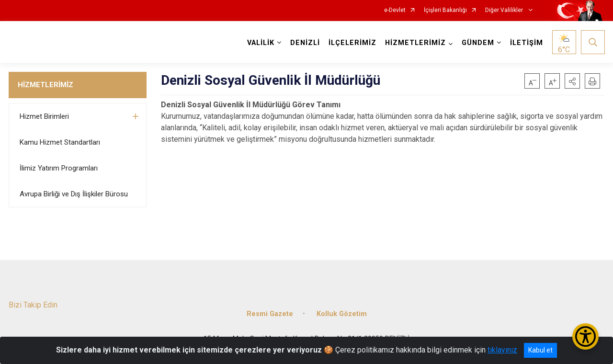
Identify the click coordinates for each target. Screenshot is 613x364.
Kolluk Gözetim (342, 314)
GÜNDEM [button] (478, 43)
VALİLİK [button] (261, 43)
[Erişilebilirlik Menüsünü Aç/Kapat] (585, 336)
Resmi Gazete (270, 314)
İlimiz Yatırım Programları (59, 168)
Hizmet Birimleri (44, 116)
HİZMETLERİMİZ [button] (415, 43)
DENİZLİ (305, 43)
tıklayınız (502, 350)
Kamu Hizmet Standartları (60, 142)
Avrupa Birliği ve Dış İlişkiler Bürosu (74, 194)
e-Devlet (395, 10)
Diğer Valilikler (505, 10)
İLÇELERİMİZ (352, 43)
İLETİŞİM (527, 43)
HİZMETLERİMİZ (45, 85)
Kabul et (540, 350)
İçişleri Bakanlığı (445, 10)
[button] (572, 81)
